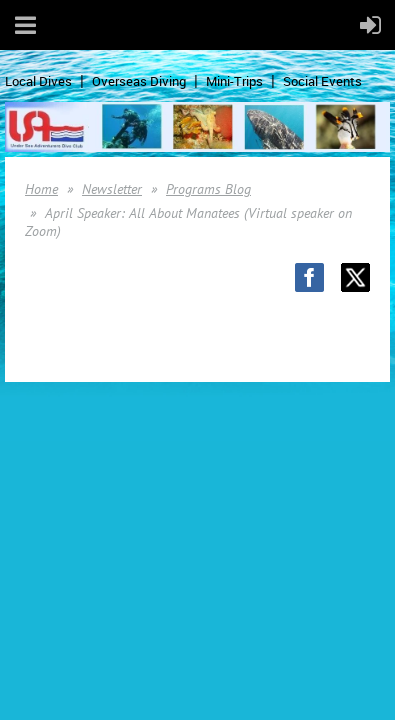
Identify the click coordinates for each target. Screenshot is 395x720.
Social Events (322, 81)
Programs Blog (208, 189)
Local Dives (38, 81)
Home (41, 189)
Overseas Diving (139, 81)
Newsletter (112, 189)
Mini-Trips (234, 81)
